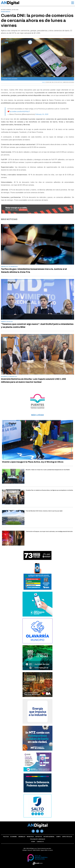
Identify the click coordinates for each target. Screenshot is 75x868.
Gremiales (22, 837)
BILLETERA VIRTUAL (57, 82)
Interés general (49, 837)
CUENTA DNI (48, 82)
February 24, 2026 (42, 114)
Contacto (40, 842)
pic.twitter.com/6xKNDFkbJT (20, 111)
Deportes (39, 837)
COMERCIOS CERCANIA (68, 82)
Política (6, 837)
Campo (58, 837)
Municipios (30, 837)
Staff (33, 842)
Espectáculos (67, 837)
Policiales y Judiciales (38, 839)
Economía (13, 837)
